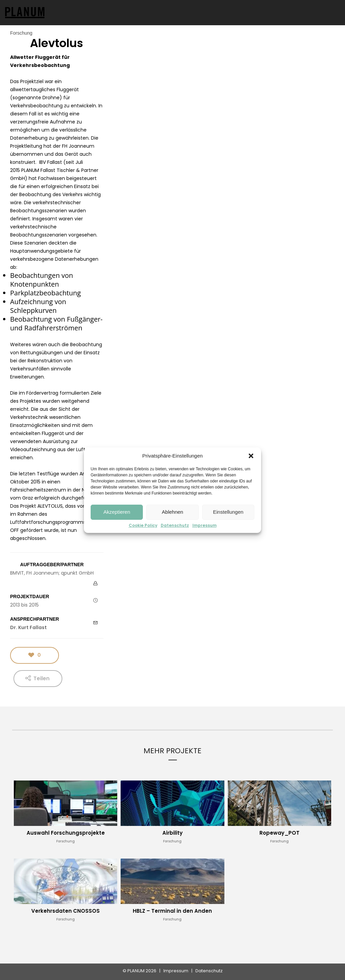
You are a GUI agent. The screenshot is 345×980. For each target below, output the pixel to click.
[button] (251, 456)
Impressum (205, 525)
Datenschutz (175, 525)
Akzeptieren (117, 512)
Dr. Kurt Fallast (28, 627)
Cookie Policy (143, 525)
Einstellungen (228, 512)
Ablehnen (172, 512)
